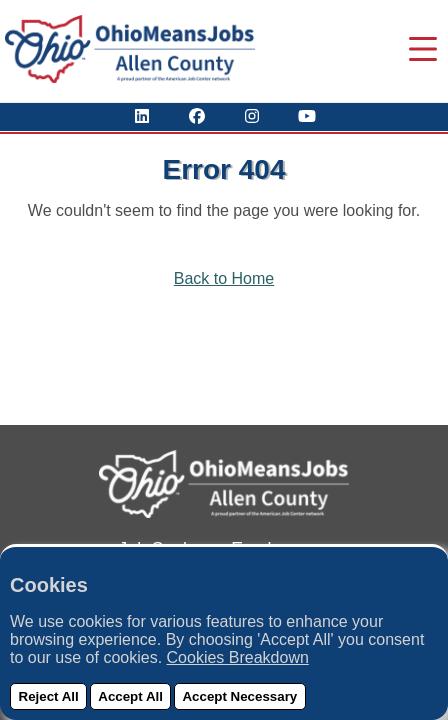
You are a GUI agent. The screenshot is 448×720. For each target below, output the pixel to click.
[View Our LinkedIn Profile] (142, 116)
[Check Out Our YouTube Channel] (307, 116)
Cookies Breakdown (238, 657)
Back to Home (224, 278)
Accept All (130, 696)
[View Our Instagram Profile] (252, 116)
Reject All (49, 696)
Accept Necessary (239, 696)
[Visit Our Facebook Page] (197, 116)
